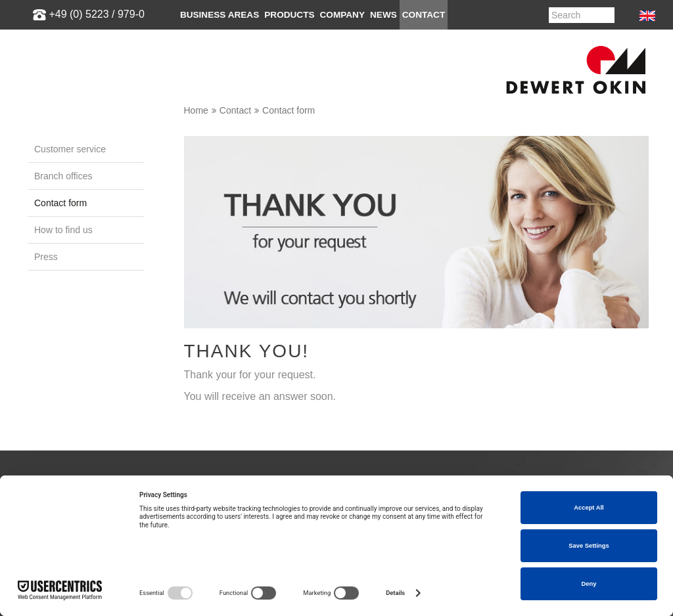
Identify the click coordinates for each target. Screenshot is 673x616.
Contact (424, 15)
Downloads (212, 354)
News (383, 15)
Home (196, 110)
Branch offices (63, 176)
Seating (45, 354)
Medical (45, 388)
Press (46, 257)
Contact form (289, 110)
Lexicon (204, 371)
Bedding (46, 336)
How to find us (63, 230)
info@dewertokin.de (562, 388)
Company (342, 15)
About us (366, 336)
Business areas (220, 15)
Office (40, 371)
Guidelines (370, 354)
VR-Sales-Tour (60, 406)
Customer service (70, 149)
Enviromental (376, 388)
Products (289, 15)
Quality (362, 371)
